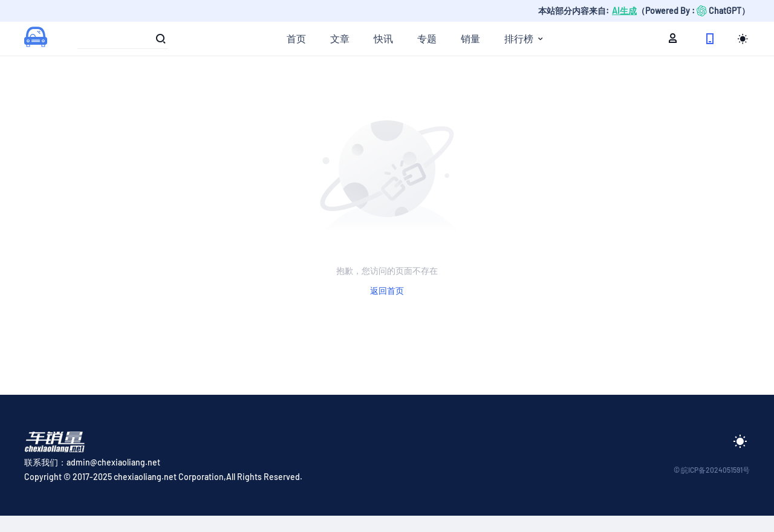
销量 (470, 38)
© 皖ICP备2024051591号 (712, 470)
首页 (296, 38)
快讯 (383, 38)
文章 (340, 38)
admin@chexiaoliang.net (113, 462)
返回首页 (387, 290)
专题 (427, 38)
